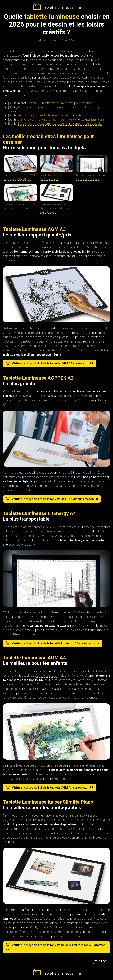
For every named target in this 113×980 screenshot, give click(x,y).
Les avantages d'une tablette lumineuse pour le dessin (52, 115)
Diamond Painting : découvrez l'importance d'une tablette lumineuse (61, 119)
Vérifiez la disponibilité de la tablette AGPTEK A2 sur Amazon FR (55, 499)
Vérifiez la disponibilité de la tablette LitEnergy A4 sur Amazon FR (55, 643)
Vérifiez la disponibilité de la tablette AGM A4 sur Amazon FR (53, 787)
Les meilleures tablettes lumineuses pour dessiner (60, 103)
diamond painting (46, 676)
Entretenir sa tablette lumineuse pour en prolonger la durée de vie (60, 124)
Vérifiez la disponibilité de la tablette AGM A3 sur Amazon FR (53, 363)
